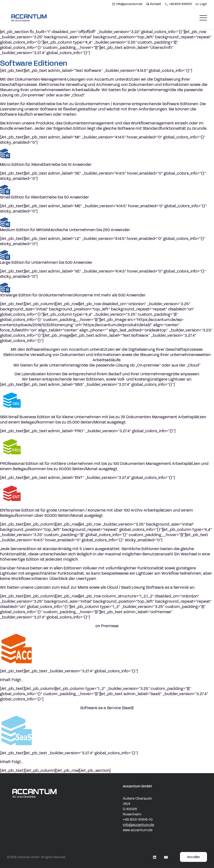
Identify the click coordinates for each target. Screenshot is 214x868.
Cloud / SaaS (119, 587)
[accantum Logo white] (34, 808)
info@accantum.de (138, 825)
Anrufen (193, 857)
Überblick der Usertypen (73, 579)
